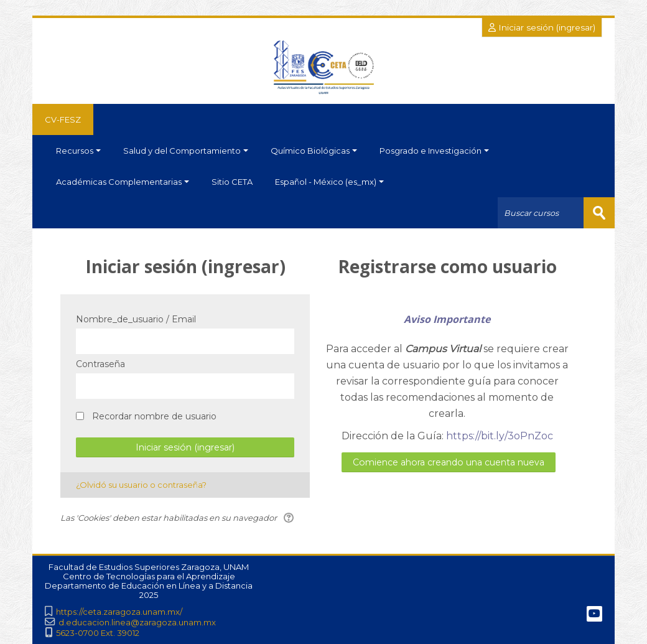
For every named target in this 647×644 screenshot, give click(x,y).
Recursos (78, 151)
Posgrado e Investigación (434, 151)
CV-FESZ (63, 119)
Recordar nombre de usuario (154, 416)
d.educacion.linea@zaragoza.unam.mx (137, 623)
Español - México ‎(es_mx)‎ (329, 182)
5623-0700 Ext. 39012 (98, 633)
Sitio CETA (232, 182)
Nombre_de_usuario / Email (136, 319)
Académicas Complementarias (123, 182)
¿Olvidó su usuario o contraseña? (141, 485)
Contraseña (100, 364)
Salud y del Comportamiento (186, 151)
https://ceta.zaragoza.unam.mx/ (119, 612)
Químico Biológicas (314, 151)
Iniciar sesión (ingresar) (542, 27)
